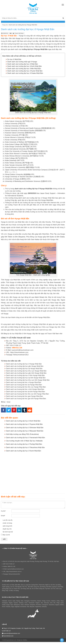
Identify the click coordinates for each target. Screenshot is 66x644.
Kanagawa (5, 603)
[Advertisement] (33, 472)
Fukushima (33, 601)
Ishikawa (21, 603)
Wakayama (17, 605)
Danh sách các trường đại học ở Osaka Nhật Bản (25, 73)
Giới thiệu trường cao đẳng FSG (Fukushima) (22, 434)
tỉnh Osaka (61, 237)
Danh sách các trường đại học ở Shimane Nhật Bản (25, 428)
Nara (12, 605)
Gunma (48, 601)
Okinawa (44, 607)
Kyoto (62, 603)
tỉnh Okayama (20, 237)
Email (3, 516)
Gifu (42, 603)
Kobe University (11, 160)
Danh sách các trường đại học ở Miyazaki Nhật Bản (25, 431)
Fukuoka (8, 607)
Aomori (10, 601)
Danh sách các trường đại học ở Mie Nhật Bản (24, 69)
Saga (12, 607)
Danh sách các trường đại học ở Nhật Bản (23, 64)
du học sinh (9, 212)
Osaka (4, 605)
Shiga (58, 603)
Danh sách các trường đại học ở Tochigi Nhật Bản (24, 444)
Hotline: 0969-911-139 (9, 566)
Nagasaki (17, 607)
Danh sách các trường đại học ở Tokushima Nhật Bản (25, 447)
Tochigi (44, 601)
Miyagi (18, 601)
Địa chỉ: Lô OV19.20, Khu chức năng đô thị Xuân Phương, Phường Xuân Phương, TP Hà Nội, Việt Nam (31, 561)
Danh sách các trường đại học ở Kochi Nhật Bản (24, 451)
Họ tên (3, 511)
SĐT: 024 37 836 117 (9, 564)
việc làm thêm (54, 41)
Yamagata (27, 601)
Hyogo (9, 402)
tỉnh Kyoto (50, 237)
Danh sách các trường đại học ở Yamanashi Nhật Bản (26, 438)
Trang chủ (5, 25)
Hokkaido (5, 601)
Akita (22, 601)
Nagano (38, 603)
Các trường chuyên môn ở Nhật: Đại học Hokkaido (24, 441)
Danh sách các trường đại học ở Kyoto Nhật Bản (25, 71)
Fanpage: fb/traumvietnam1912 (12, 574)
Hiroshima (39, 605)
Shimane (27, 605)
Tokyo (62, 601)
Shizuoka (46, 603)
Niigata (11, 603)
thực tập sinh (36, 293)
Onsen (41, 308)
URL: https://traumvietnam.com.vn (12, 572)
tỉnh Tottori (8, 237)
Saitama (53, 601)
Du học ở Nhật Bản (14, 59)
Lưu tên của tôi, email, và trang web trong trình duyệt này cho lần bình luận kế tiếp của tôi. (8, 527)
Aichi (51, 603)
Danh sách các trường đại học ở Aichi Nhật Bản (25, 66)
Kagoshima (38, 607)
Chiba (58, 601)
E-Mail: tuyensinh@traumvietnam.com (13, 569)
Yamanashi (31, 603)
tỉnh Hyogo (16, 38)
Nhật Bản (50, 200)
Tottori (22, 605)
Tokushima (51, 605)
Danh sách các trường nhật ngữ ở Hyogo (22, 62)
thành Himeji (39, 297)
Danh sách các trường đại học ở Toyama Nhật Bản (24, 424)
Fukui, (26, 603)
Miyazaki (32, 607)
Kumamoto (23, 607)
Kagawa (57, 605)
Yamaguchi (45, 605)
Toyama (16, 603)
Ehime (62, 605)
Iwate (14, 601)
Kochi (4, 607)
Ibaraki (39, 601)
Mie (54, 603)
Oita (28, 607)
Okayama (32, 605)
